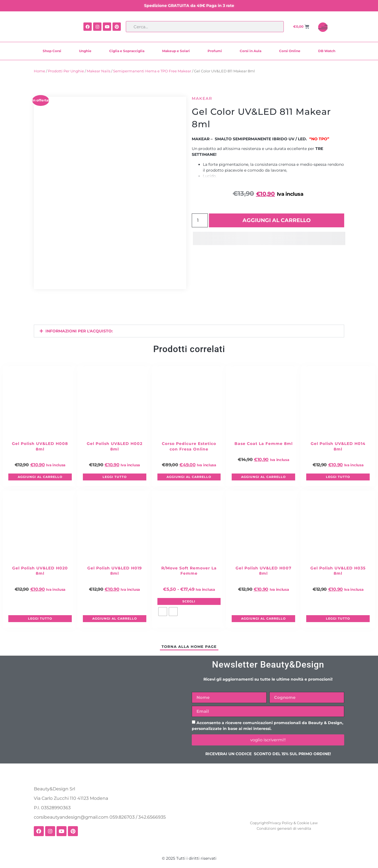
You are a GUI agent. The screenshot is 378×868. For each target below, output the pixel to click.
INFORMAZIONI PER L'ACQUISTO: (79, 331)
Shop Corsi (52, 51)
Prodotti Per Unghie (66, 71)
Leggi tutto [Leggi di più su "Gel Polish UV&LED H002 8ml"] (115, 477)
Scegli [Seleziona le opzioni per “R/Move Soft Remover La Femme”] (189, 601)
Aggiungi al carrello (277, 220)
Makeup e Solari (176, 51)
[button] (189, 331)
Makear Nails (99, 71)
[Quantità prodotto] (200, 220)
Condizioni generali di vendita (284, 828)
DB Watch (327, 51)
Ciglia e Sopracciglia (127, 51)
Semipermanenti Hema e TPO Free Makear (152, 71)
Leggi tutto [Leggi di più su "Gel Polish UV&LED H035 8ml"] (338, 618)
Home (39, 71)
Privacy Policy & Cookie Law (293, 823)
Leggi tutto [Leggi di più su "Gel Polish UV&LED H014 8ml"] (338, 477)
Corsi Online (290, 51)
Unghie (85, 51)
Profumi (215, 51)
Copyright (259, 823)
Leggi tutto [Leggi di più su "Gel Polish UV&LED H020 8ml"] (40, 618)
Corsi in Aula (251, 51)
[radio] (163, 612)
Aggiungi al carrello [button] (40, 477)
